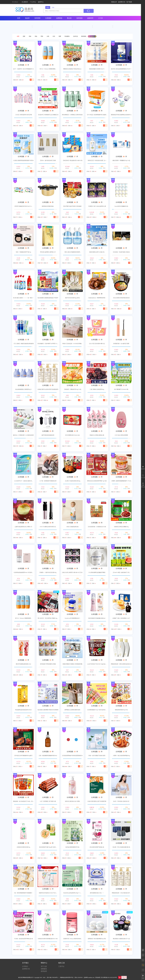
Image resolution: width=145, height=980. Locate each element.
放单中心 (41, 2)
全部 (18, 36)
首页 (19, 18)
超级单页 (90, 18)
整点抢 (69, 18)
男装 (42, 36)
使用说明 (44, 971)
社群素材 (48, 18)
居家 (24, 36)
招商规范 (44, 969)
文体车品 (75, 36)
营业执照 (98, 977)
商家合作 (114, 2)
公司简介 (25, 966)
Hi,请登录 (25, 2)
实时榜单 (37, 18)
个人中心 (33, 2)
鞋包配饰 (67, 36)
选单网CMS (122, 2)
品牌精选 (59, 18)
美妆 (36, 36)
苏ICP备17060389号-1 (53, 977)
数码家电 (84, 36)
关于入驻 (44, 966)
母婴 (60, 36)
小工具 (100, 18)
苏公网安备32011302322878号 (109, 977)
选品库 (27, 18)
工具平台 (61, 966)
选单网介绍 (26, 969)
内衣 (54, 36)
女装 (48, 36)
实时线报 (79, 18)
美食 (30, 36)
